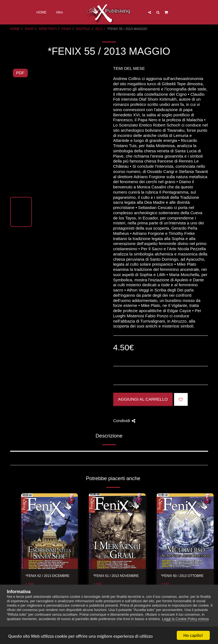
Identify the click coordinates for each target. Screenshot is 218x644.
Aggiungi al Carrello (143, 399)
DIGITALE (83, 29)
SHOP (29, 29)
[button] (150, 12)
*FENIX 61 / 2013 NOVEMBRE (116, 576)
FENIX (66, 29)
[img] (50, 531)
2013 (99, 29)
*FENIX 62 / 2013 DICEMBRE (48, 576)
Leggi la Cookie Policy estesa (185, 619)
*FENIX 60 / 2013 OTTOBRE (182, 576)
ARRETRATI (48, 29)
